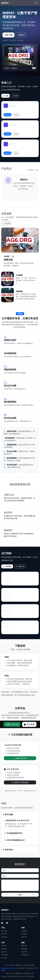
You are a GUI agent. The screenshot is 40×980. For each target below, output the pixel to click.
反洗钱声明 (25, 955)
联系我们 (4, 949)
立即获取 (7, 566)
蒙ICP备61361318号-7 (9, 968)
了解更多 (21, 35)
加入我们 (4, 958)
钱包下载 (4, 931)
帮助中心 (24, 937)
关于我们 (4, 946)
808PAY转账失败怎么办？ (16, 840)
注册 (5, 96)
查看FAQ (20, 566)
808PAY (5, 3)
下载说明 (24, 931)
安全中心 (4, 952)
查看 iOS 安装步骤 (20, 782)
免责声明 (24, 952)
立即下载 (8, 35)
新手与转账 (9, 814)
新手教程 (24, 934)
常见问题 (4, 937)
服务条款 (24, 949)
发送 (20, 895)
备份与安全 (9, 850)
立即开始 (7, 115)
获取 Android (12, 724)
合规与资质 (5, 955)
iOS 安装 (29, 724)
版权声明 (24, 946)
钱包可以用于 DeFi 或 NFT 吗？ (18, 820)
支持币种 (4, 934)
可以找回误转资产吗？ (15, 833)
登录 (15, 96)
